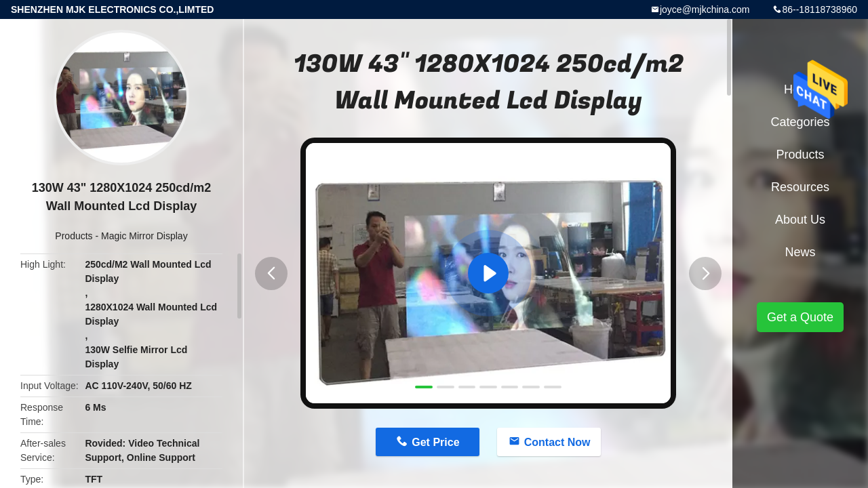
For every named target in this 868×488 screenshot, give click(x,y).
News (800, 252)
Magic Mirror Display (144, 236)
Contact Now (557, 442)
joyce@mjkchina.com (705, 9)
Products (74, 236)
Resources (800, 187)
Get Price (435, 442)
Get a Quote (800, 317)
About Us (800, 220)
